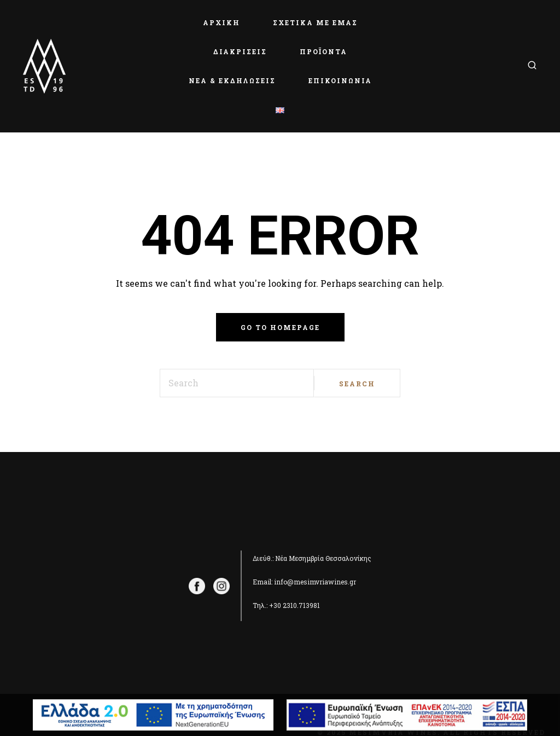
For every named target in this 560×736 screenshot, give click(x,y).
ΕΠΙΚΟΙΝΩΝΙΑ (340, 80)
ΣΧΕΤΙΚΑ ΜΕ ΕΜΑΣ (315, 22)
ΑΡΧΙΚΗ (221, 22)
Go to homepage (280, 327)
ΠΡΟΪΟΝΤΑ (323, 51)
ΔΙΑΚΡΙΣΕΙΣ (240, 51)
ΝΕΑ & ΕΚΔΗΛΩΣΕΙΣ (232, 80)
